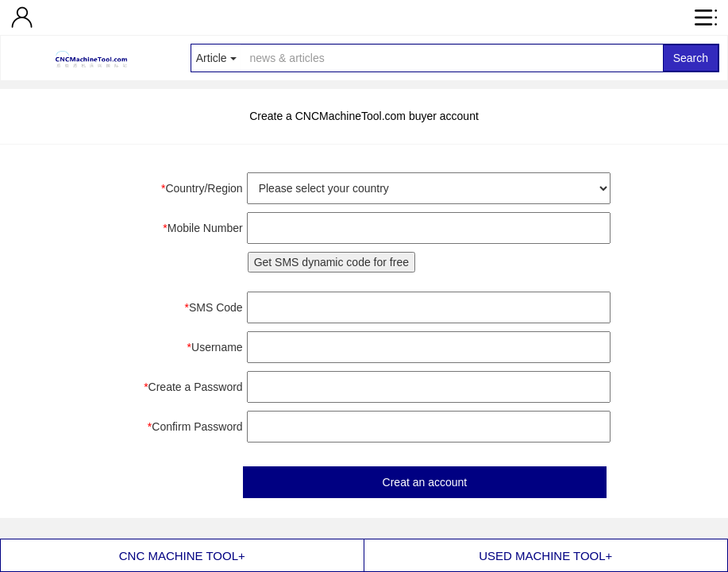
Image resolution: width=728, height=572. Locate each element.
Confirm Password (195, 427)
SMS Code (214, 307)
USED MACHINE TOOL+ (545, 556)
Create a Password (193, 387)
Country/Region (202, 188)
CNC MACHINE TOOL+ (182, 556)
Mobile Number (202, 228)
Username (215, 347)
